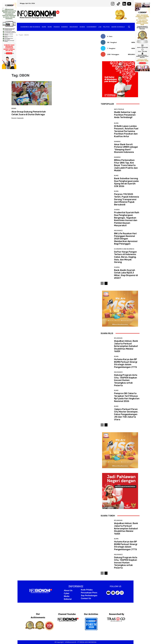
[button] (129, 27)
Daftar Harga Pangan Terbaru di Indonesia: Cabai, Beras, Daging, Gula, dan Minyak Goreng (125, 257)
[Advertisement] (53, 55)
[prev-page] (102, 283)
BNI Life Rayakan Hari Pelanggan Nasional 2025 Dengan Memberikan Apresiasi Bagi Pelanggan (126, 239)
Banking (117, 141)
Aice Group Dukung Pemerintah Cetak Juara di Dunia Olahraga (29, 113)
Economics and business (124, 249)
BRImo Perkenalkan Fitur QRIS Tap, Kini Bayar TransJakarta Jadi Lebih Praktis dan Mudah (126, 165)
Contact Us (86, 598)
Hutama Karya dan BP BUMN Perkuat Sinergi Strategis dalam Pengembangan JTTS (126, 363)
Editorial (68, 599)
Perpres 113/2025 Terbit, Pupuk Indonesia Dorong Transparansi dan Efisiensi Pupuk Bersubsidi (127, 199)
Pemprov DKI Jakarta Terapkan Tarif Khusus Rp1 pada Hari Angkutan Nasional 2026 (127, 397)
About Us (68, 590)
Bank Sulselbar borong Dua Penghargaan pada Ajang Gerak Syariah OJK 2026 (126, 182)
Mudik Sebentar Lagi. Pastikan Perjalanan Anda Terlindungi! (125, 115)
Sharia (117, 210)
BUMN (116, 123)
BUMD (116, 176)
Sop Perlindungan (89, 596)
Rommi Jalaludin (18, 118)
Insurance (118, 231)
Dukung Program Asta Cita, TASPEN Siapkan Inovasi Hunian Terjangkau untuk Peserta (126, 380)
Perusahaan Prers (89, 593)
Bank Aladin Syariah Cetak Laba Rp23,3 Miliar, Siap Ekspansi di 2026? (126, 274)
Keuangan (118, 338)
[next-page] (106, 283)
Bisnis (14, 108)
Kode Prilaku (87, 590)
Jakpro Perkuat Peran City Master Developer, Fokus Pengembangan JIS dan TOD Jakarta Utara (126, 414)
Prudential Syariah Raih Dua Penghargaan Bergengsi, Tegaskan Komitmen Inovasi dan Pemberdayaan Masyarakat (127, 219)
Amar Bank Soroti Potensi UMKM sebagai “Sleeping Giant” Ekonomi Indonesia (126, 148)
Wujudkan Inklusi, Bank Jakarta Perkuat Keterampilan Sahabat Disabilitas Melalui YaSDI (126, 346)
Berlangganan (134, 54)
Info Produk (119, 109)
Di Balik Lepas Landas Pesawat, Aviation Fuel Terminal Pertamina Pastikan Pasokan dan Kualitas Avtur (126, 131)
